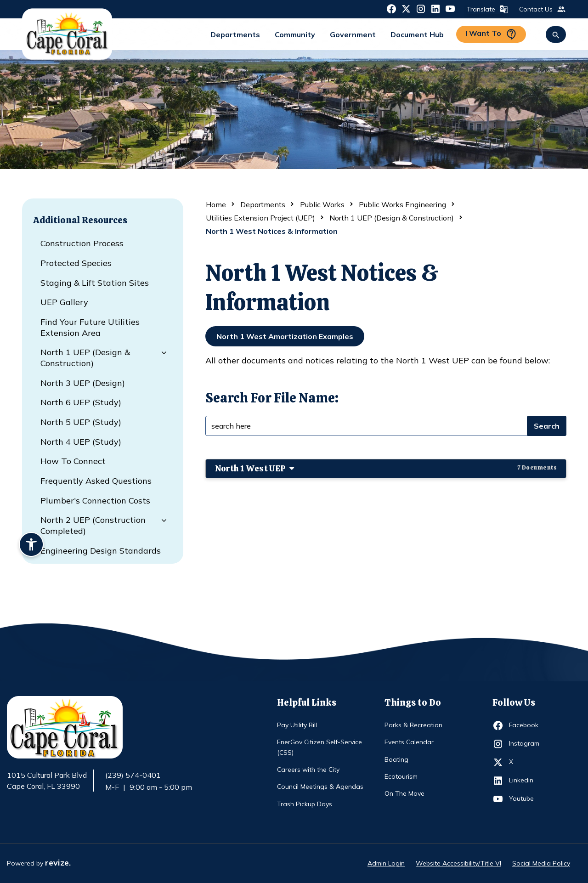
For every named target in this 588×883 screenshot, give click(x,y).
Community (295, 34)
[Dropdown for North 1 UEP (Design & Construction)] (162, 353)
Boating (396, 759)
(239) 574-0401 (133, 775)
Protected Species (76, 263)
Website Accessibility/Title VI (458, 863)
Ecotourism (401, 776)
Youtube (526, 799)
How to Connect (73, 461)
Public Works (322, 204)
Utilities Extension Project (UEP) (260, 218)
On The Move (404, 793)
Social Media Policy (541, 863)
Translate (486, 9)
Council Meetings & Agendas (320, 787)
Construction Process (82, 243)
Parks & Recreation (413, 725)
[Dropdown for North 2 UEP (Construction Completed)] (162, 521)
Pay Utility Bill (297, 725)
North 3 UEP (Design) (83, 383)
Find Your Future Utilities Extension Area (90, 327)
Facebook (526, 725)
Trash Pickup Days (305, 804)
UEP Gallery (64, 302)
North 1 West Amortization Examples (285, 336)
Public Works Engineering (402, 204)
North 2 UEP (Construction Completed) (93, 525)
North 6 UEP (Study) (81, 402)
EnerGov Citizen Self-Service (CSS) (319, 747)
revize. (58, 863)
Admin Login (386, 863)
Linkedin (526, 781)
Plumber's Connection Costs (95, 501)
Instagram (526, 744)
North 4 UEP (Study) (81, 442)
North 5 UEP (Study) (81, 422)
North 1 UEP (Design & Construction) (85, 358)
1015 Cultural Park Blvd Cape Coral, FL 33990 (47, 781)
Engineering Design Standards (101, 551)
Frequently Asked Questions (96, 481)
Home (216, 204)
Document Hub (417, 34)
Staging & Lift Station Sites (95, 283)
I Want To (491, 34)
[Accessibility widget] (31, 546)
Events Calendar (409, 742)
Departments (235, 34)
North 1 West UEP (386, 468)
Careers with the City (308, 770)
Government (353, 34)
